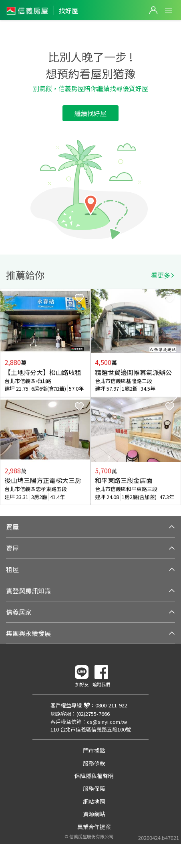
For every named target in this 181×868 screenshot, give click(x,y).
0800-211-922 (111, 705)
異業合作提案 (94, 827)
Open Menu (169, 11)
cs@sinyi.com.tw (107, 722)
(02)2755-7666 (93, 714)
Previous (6, 397)
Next (175, 397)
